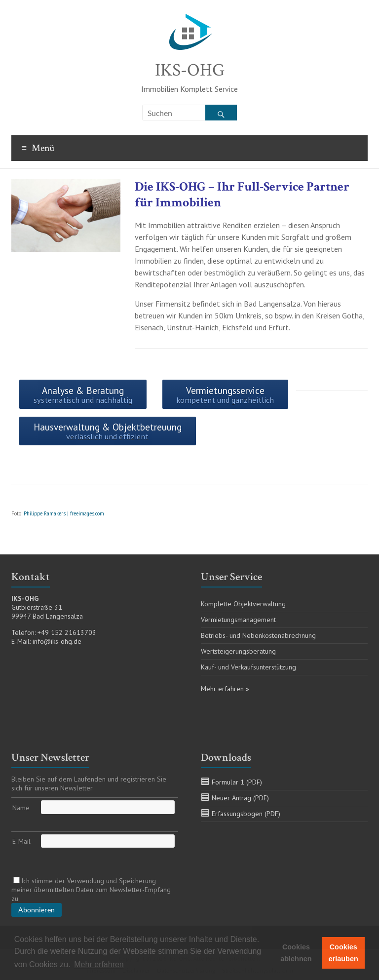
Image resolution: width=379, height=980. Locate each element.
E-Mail (21, 841)
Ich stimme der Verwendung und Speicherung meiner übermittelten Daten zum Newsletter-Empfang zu (91, 890)
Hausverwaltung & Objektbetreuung (108, 431)
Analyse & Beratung (83, 395)
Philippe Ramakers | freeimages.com (64, 513)
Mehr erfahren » (225, 689)
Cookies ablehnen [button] (296, 953)
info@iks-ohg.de (57, 641)
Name (21, 808)
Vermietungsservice (225, 395)
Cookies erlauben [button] (343, 953)
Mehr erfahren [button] (99, 964)
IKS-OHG (190, 70)
